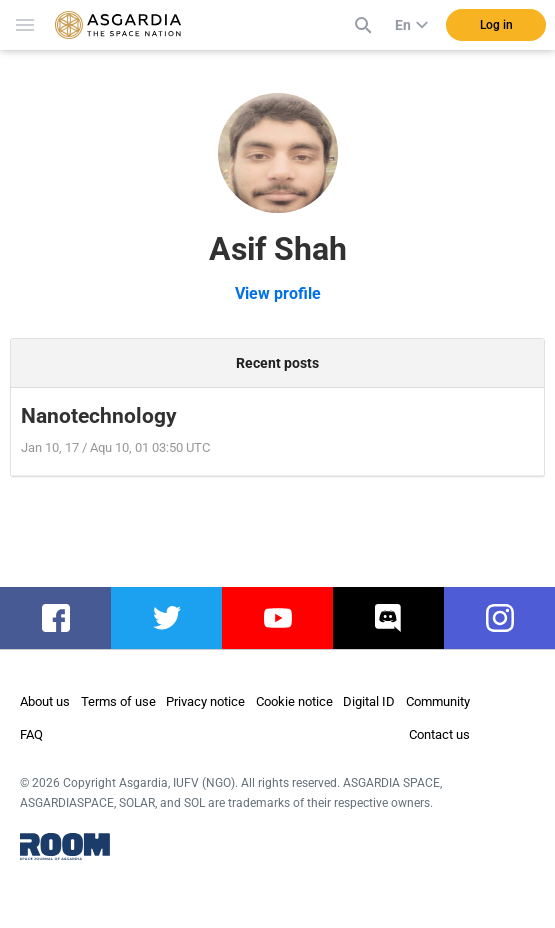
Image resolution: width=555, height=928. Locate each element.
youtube (281, 618)
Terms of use (118, 701)
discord (389, 618)
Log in (496, 25)
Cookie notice (294, 701)
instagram (509, 618)
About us (45, 701)
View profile (278, 293)
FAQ (31, 734)
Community (438, 701)
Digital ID (369, 701)
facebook (65, 618)
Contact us (439, 734)
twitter (166, 618)
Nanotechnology (99, 416)
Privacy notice (205, 701)
